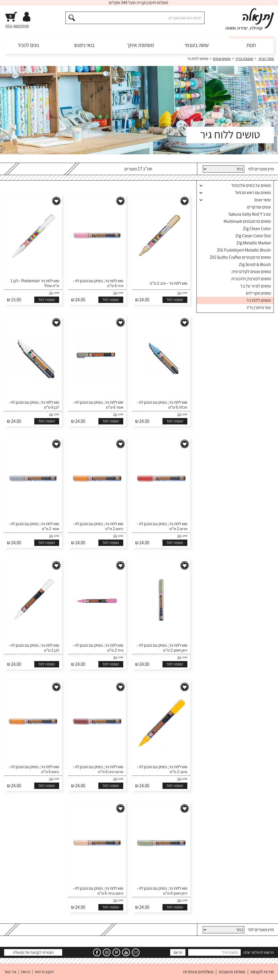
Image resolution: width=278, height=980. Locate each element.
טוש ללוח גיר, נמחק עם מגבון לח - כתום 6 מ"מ (34, 769)
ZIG (179, 293)
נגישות (26, 972)
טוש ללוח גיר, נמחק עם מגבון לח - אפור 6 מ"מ (98, 405)
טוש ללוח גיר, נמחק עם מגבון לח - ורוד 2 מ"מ (98, 648)
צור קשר (10, 972)
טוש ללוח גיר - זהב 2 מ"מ (169, 283)
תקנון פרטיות (44, 972)
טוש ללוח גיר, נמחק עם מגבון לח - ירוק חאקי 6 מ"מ (162, 891)
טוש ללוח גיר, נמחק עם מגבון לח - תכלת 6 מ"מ (162, 405)
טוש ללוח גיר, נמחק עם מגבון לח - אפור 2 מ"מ (34, 526)
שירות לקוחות (262, 972)
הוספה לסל (175, 300)
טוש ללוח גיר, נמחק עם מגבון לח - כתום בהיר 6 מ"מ (98, 891)
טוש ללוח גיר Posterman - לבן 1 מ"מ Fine (35, 283)
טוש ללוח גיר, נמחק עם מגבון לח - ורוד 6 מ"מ (98, 283)
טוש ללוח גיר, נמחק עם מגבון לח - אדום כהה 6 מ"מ (98, 769)
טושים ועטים (222, 59)
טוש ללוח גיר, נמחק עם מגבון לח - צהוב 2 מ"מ (162, 769)
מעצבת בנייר (244, 59)
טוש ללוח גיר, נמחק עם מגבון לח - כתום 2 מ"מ (98, 526)
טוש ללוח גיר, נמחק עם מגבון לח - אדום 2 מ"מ (162, 526)
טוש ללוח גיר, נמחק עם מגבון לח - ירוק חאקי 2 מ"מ (162, 648)
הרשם (178, 952)
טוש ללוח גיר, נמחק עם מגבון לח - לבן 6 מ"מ (34, 405)
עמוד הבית (266, 59)
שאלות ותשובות (232, 972)
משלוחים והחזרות (198, 972)
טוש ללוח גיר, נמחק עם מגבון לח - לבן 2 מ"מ (34, 648)
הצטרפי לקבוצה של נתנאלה (33, 952)
